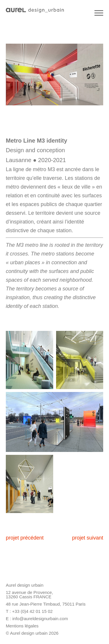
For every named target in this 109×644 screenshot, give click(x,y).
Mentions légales (22, 626)
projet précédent (25, 538)
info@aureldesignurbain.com (40, 619)
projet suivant (88, 538)
